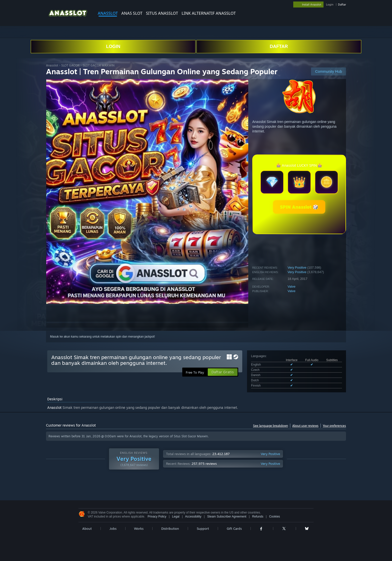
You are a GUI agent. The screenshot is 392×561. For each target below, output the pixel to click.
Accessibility (193, 517)
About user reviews (305, 426)
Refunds (258, 517)
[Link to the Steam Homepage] (68, 17)
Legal (176, 517)
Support (203, 529)
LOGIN (113, 46)
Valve (291, 286)
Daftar (342, 4)
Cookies (274, 517)
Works (139, 529)
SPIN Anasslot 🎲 (299, 207)
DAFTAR (279, 46)
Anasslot (108, 13)
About (87, 529)
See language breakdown (270, 426)
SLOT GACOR (70, 65)
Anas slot (132, 13)
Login (330, 4)
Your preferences (334, 426)
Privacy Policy (157, 517)
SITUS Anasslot (162, 13)
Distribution (170, 529)
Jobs (113, 529)
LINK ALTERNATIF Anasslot (209, 13)
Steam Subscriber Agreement (227, 517)
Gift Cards (234, 529)
